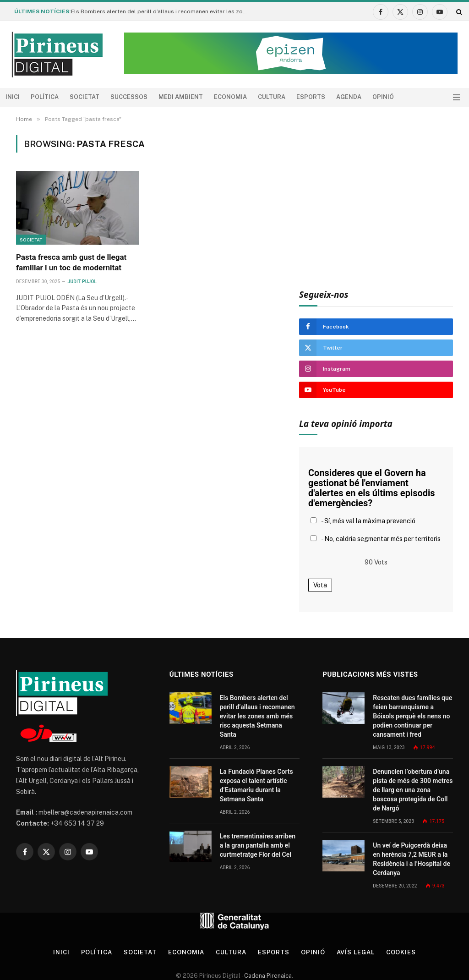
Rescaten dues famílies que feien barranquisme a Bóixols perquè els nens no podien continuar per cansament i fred (412, 716)
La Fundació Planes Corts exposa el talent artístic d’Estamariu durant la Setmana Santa (256, 785)
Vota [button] (320, 585)
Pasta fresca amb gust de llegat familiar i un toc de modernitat (71, 262)
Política (45, 97)
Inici (13, 97)
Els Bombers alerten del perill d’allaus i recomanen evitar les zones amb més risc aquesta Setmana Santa (163, 11)
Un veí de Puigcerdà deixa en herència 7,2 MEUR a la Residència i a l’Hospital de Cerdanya (412, 859)
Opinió (383, 97)
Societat (85, 97)
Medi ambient (181, 97)
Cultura (272, 97)
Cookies (401, 952)
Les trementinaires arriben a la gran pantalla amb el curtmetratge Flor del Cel (258, 845)
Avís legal (356, 952)
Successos (129, 97)
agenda (349, 97)
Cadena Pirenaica (267, 976)
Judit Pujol (82, 282)
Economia (230, 97)
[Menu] (456, 97)
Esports (311, 97)
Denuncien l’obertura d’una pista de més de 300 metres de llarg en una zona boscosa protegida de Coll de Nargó (413, 790)
